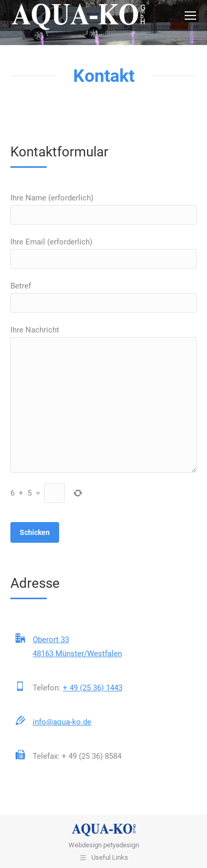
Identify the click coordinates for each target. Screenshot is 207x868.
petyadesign (121, 845)
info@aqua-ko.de (62, 722)
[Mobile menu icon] (190, 16)
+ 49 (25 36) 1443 (93, 688)
